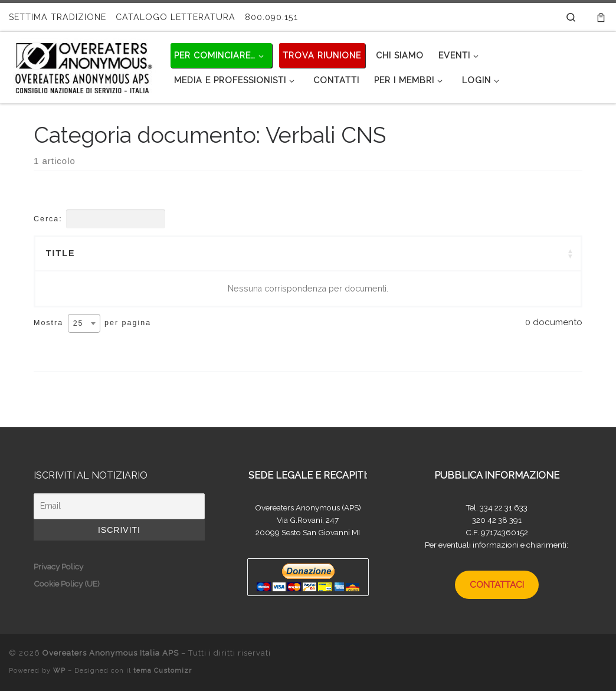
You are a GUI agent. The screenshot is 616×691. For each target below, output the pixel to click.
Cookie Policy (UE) (67, 584)
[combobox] (84, 323)
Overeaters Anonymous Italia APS (111, 653)
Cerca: (99, 219)
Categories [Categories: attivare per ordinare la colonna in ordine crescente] (341, 253)
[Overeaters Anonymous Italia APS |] (83, 66)
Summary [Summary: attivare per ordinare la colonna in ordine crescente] (179, 253)
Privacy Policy (58, 566)
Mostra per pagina (92, 323)
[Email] (119, 506)
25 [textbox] (78, 323)
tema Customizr (163, 670)
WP (59, 670)
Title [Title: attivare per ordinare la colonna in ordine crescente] (61, 253)
